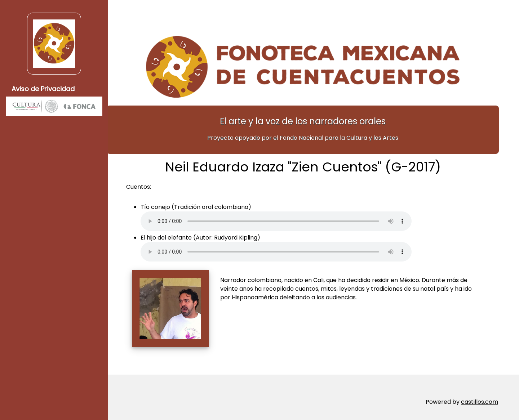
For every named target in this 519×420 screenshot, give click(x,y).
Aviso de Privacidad (43, 89)
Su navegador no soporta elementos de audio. (287, 218)
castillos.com (480, 398)
